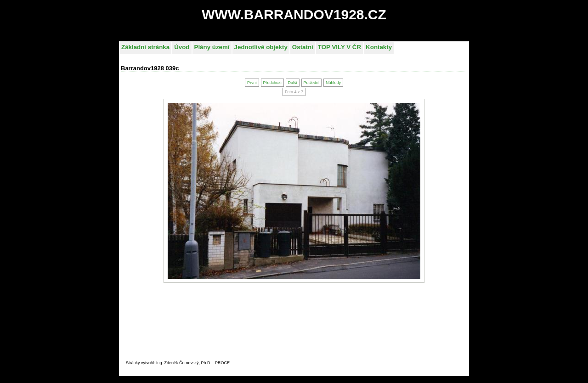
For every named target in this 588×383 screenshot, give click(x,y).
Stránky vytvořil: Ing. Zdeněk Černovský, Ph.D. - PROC (176, 363)
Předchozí (272, 83)
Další (292, 83)
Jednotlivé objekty (261, 47)
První (252, 83)
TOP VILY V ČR (339, 47)
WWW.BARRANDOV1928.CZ (294, 14)
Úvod (182, 47)
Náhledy (333, 83)
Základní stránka (145, 47)
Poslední (311, 83)
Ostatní (303, 47)
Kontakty (379, 47)
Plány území (212, 47)
